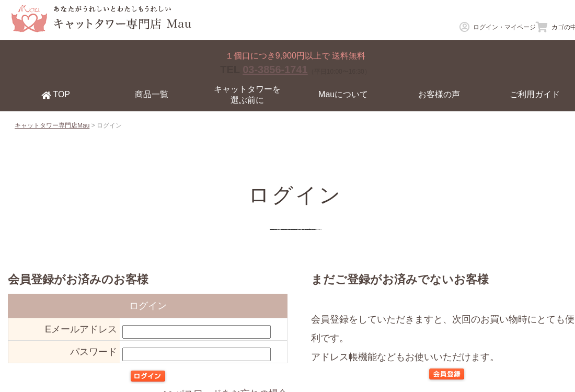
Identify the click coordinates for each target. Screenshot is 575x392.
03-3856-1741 (275, 70)
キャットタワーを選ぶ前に (247, 95)
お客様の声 (439, 94)
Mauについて (343, 94)
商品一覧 (152, 94)
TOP (56, 95)
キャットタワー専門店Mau (52, 125)
